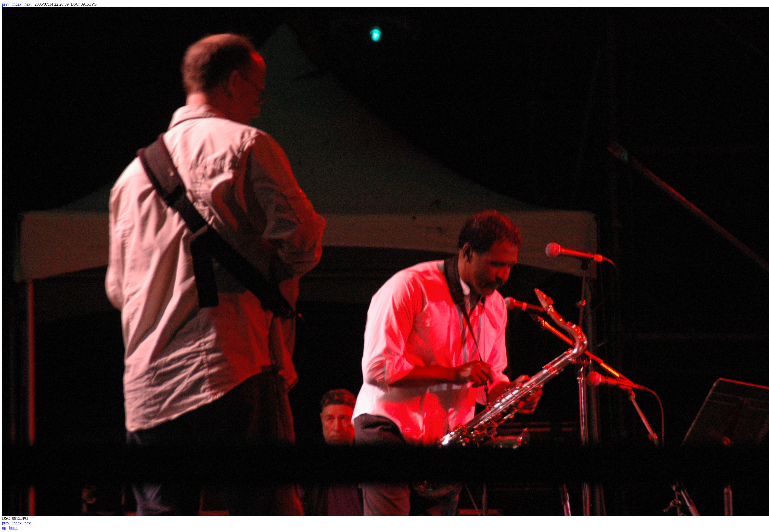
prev (6, 4)
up (4, 528)
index (17, 4)
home (14, 528)
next (28, 4)
